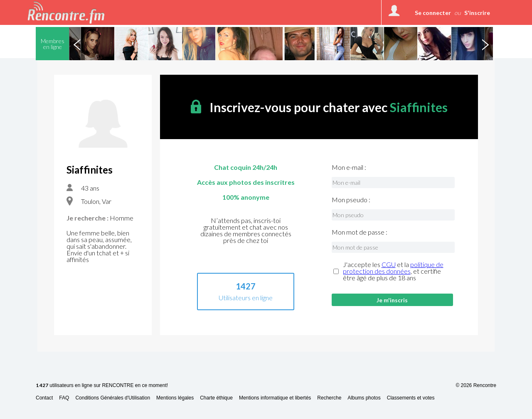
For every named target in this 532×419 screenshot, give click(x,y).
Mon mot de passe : (360, 232)
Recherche (329, 398)
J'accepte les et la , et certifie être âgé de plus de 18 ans (393, 271)
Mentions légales (175, 398)
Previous (77, 44)
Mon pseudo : (351, 200)
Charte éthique (216, 398)
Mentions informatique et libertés (275, 398)
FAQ (64, 398)
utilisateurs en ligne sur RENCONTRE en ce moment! (102, 386)
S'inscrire (477, 13)
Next (485, 44)
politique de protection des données (393, 268)
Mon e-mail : (349, 167)
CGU (389, 264)
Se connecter (433, 13)
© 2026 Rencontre (476, 385)
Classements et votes (411, 398)
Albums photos (364, 398)
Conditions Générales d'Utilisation (113, 398)
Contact (44, 398)
